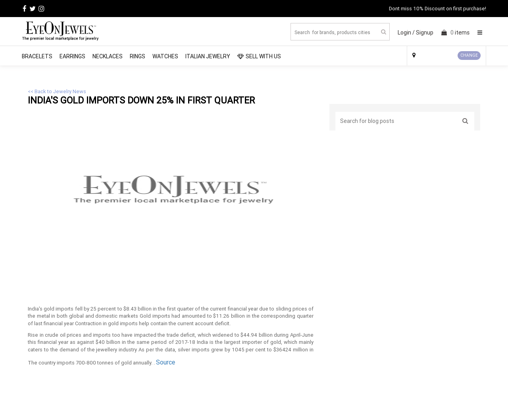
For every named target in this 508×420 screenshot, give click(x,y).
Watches (165, 56)
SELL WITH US (259, 56)
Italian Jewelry (208, 56)
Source (165, 362)
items (455, 33)
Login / (406, 33)
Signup (425, 33)
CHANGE (469, 55)
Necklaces (108, 56)
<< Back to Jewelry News (57, 91)
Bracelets (37, 56)
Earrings (72, 56)
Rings (138, 56)
